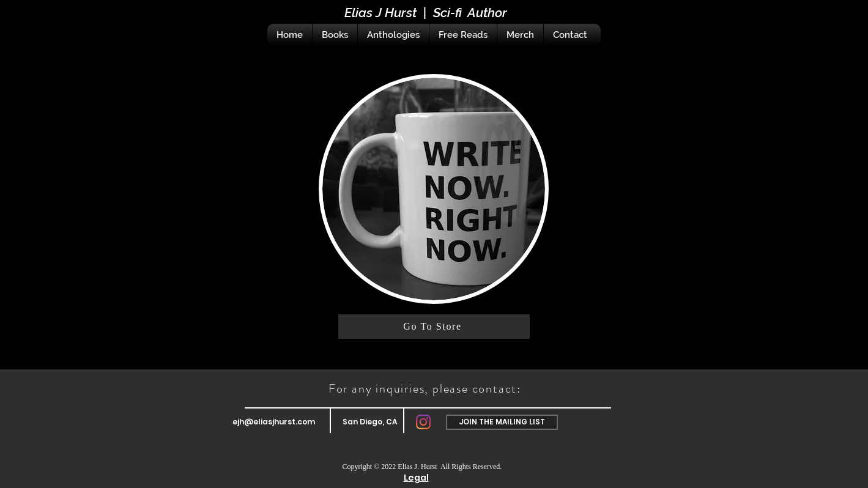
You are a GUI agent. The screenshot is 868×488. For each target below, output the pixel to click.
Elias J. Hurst (418, 467)
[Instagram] (423, 422)
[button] (502, 422)
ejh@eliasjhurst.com (274, 422)
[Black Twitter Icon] (806, 22)
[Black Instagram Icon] (848, 22)
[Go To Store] (434, 327)
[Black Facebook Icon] (827, 22)
